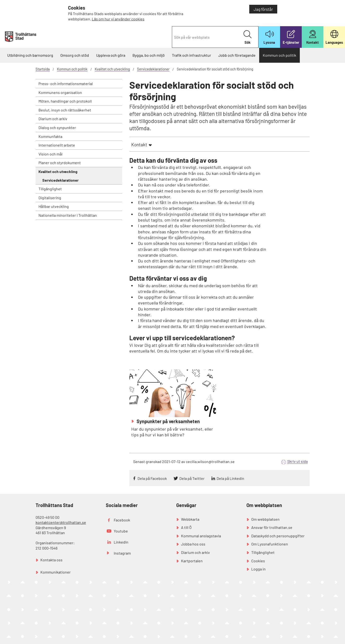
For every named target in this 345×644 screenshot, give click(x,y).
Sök (248, 37)
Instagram (122, 553)
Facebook (122, 520)
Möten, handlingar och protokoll (65, 101)
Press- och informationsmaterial (66, 84)
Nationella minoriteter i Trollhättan (68, 215)
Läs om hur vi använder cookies (118, 19)
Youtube (121, 531)
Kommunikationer (56, 572)
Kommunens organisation (60, 92)
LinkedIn (121, 542)
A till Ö (186, 527)
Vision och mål (50, 154)
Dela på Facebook (152, 478)
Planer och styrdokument (60, 163)
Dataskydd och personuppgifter (278, 536)
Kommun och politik (279, 55)
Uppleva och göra (111, 55)
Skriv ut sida (298, 461)
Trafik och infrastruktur (191, 55)
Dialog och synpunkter (57, 127)
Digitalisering (50, 198)
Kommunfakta (50, 136)
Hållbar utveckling (54, 206)
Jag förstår (263, 9)
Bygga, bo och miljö (149, 55)
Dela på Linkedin (230, 478)
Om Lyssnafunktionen (270, 544)
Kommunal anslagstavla (201, 536)
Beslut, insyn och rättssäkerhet (65, 110)
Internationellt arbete (57, 145)
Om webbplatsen (265, 519)
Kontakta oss (51, 560)
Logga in (258, 569)
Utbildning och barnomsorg (30, 55)
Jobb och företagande (237, 55)
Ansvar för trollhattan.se (272, 527)
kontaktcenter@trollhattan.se (61, 522)
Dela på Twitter (192, 478)
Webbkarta (190, 519)
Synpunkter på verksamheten (168, 421)
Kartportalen (192, 561)
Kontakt (139, 145)
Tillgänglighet (50, 189)
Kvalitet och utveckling (112, 69)
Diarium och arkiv (53, 119)
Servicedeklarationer (153, 69)
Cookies (258, 561)
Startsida (43, 69)
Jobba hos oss (193, 544)
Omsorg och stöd (75, 55)
